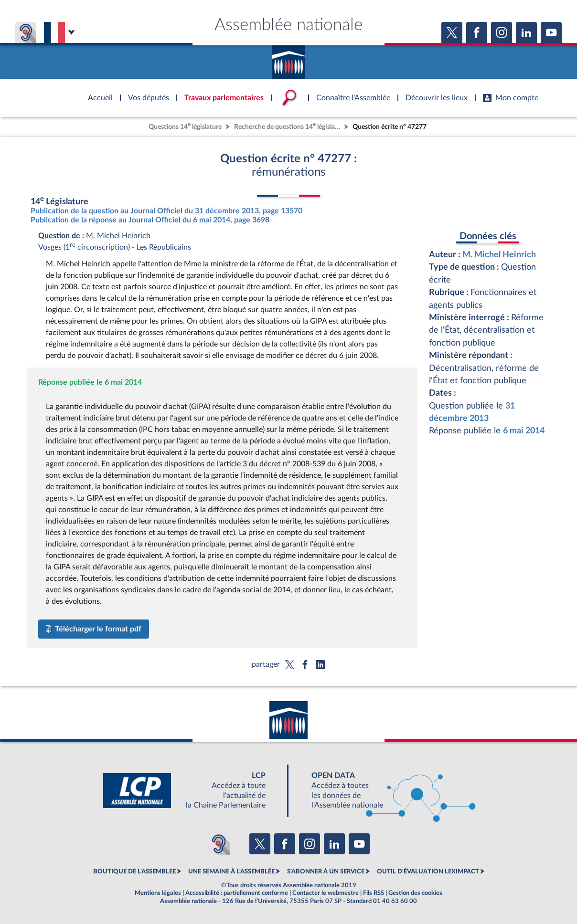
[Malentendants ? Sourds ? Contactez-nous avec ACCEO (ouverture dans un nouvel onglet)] (219, 844)
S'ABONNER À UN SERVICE (326, 871)
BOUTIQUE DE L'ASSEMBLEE (134, 871)
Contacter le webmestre (326, 893)
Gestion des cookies (415, 893)
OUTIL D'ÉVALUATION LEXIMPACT (428, 871)
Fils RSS (374, 893)
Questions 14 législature (185, 126)
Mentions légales (158, 893)
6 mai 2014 (524, 431)
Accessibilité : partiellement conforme (237, 893)
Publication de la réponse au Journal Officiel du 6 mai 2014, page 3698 (150, 220)
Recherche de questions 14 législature (288, 126)
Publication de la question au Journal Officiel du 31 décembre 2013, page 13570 (166, 211)
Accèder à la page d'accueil (288, 59)
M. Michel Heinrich (499, 255)
